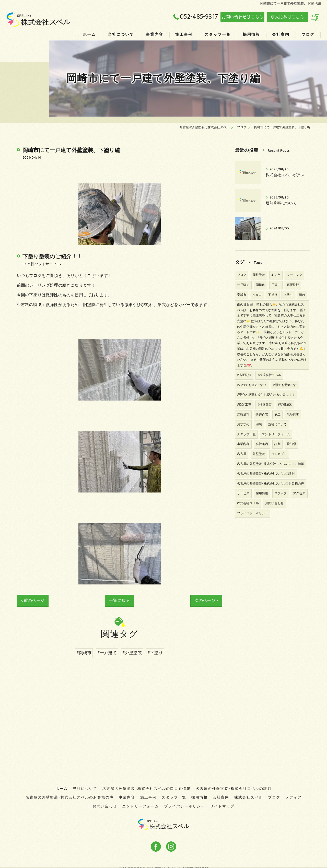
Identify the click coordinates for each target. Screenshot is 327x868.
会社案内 (262, 444)
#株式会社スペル (269, 375)
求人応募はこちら (287, 17)
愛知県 (291, 444)
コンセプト (279, 454)
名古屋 (242, 454)
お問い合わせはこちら (242, 17)
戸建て (276, 285)
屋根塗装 (259, 275)
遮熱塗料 (243, 415)
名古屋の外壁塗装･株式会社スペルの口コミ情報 (271, 464)
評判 (277, 444)
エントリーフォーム (276, 434)
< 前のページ (33, 601)
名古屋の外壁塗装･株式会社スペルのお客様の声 (271, 484)
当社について (277, 424)
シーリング (294, 275)
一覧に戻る (119, 601)
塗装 (259, 424)
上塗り (288, 295)
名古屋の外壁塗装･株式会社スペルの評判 (266, 474)
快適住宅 (262, 415)
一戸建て (243, 285)
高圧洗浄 (293, 285)
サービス (243, 493)
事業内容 (243, 444)
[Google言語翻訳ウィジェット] (315, 17)
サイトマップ (222, 800)
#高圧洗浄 (244, 375)
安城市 (242, 295)
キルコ (257, 295)
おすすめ (243, 424)
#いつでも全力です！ (252, 385)
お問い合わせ (274, 503)
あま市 (276, 275)
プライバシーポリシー (253, 513)
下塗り (273, 295)
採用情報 (262, 493)
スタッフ (281, 493)
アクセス (299, 493)
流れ (302, 295)
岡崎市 (260, 285)
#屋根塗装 (285, 405)
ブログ (242, 275)
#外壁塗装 (265, 405)
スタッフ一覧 (246, 434)
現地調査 (293, 415)
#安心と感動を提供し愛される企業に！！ (266, 395)
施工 (277, 415)
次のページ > (206, 601)
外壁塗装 (259, 454)
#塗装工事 (244, 405)
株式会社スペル (248, 503)
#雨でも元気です (285, 385)
